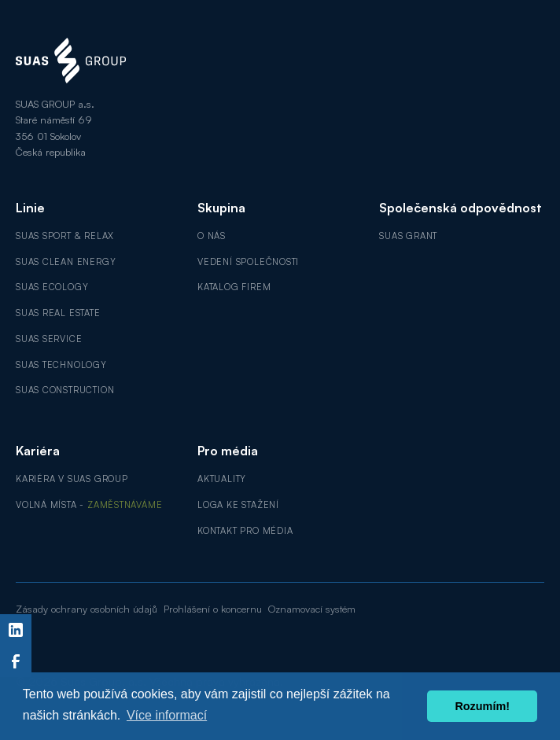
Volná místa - (89, 505)
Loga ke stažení (238, 505)
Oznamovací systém (312, 609)
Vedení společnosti (248, 262)
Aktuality (222, 479)
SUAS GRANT (408, 236)
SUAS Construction (65, 390)
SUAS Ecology (52, 287)
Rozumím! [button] (482, 706)
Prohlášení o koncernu (213, 609)
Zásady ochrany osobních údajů (87, 609)
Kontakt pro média (245, 531)
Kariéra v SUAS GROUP (72, 479)
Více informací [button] (167, 715)
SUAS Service (49, 339)
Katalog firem (234, 287)
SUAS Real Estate (58, 313)
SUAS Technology (61, 365)
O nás (212, 236)
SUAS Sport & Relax (65, 236)
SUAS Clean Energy (66, 262)
